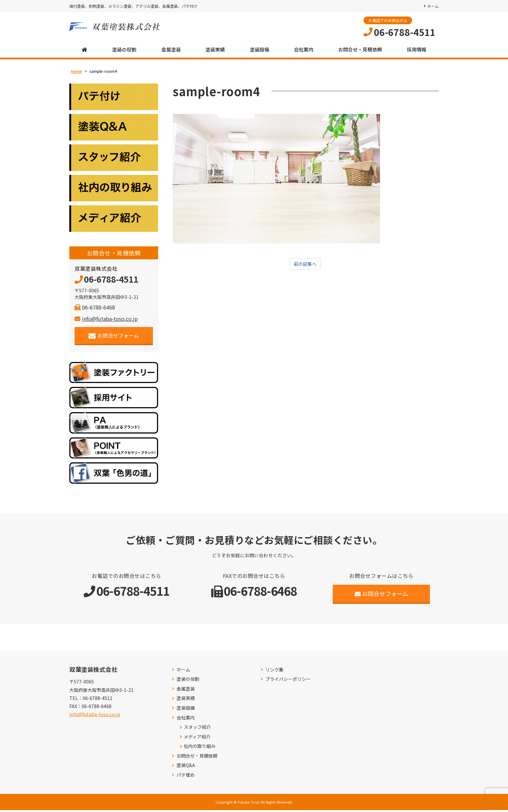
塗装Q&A (186, 767)
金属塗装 (171, 52)
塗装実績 (215, 52)
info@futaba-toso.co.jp (106, 321)
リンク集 (274, 672)
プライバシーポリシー (288, 681)
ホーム (433, 6)
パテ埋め (186, 777)
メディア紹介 (197, 739)
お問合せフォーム (114, 338)
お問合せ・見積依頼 (360, 52)
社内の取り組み (200, 748)
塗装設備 (260, 52)
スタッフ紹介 (197, 729)
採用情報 (417, 52)
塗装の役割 (124, 52)
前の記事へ (305, 266)
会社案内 (304, 52)
